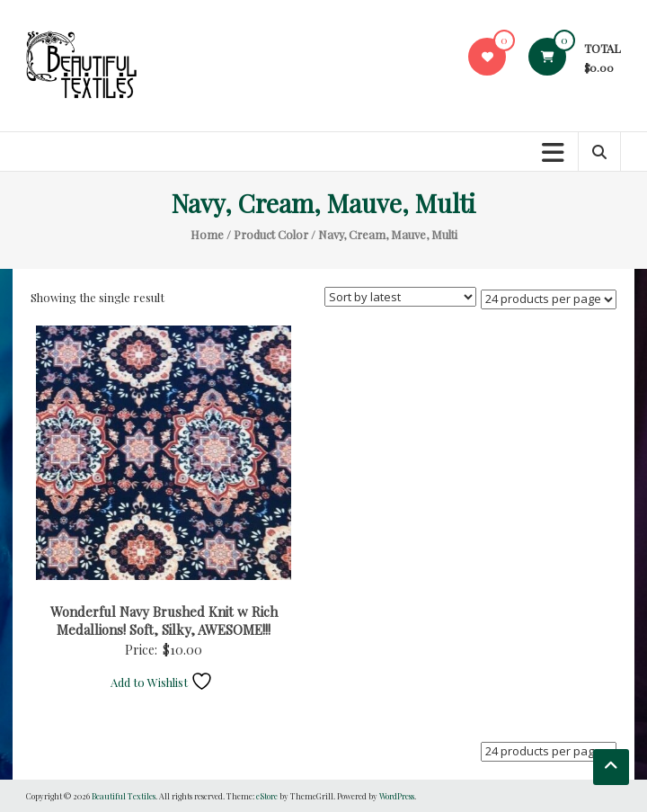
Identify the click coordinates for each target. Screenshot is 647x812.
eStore (267, 796)
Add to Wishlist (162, 682)
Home (207, 234)
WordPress (397, 796)
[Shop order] (400, 297)
